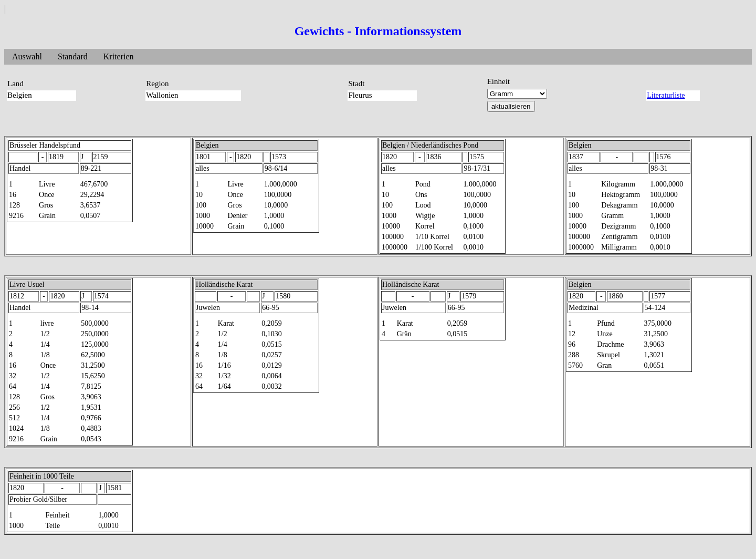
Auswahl (27, 56)
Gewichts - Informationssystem (378, 31)
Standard (73, 56)
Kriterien (119, 56)
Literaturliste (666, 95)
